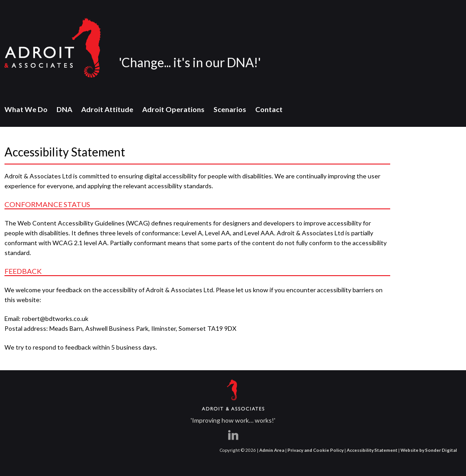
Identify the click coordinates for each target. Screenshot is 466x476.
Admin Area (272, 450)
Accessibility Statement (372, 450)
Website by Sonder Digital (429, 450)
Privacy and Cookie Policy (316, 450)
